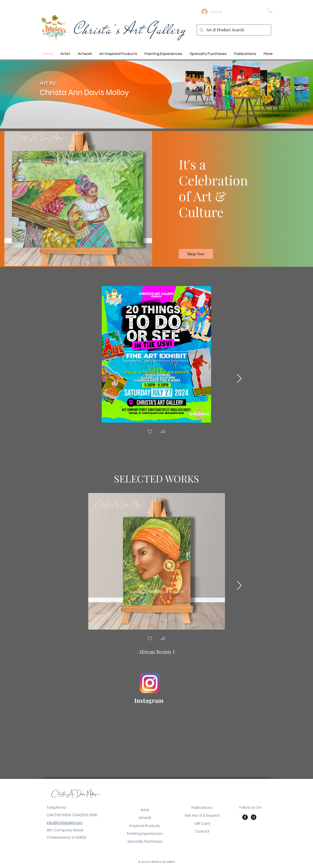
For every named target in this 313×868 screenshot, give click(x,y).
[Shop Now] (196, 254)
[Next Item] (239, 379)
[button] (270, 11)
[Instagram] (254, 817)
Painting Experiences (145, 834)
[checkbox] (150, 432)
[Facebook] (245, 817)
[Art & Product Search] (233, 30)
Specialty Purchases (145, 841)
